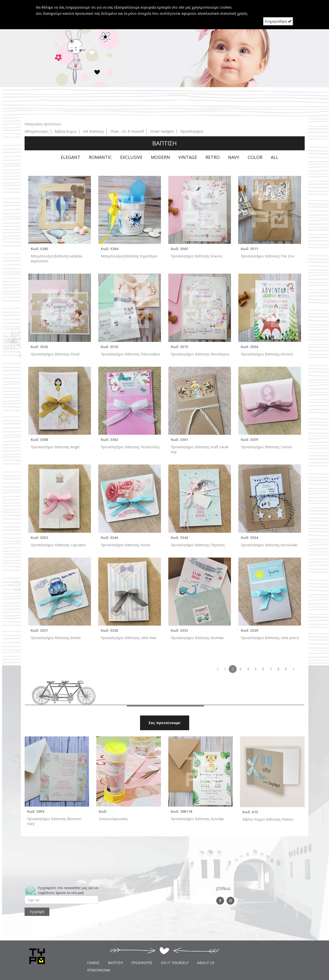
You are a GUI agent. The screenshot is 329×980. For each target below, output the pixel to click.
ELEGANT (71, 157)
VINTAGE (188, 157)
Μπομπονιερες (36, 131)
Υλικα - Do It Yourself (127, 131)
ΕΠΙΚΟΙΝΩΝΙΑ (99, 970)
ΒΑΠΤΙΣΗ (115, 963)
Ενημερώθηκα (278, 21)
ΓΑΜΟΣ (93, 963)
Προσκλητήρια (192, 131)
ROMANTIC (100, 157)
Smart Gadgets (162, 131)
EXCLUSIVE (131, 157)
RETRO (213, 157)
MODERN (160, 157)
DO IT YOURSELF (175, 963)
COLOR (255, 157)
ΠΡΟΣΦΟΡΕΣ (142, 963)
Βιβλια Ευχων (66, 131)
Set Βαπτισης (93, 131)
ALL (275, 157)
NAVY (234, 157)
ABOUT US (206, 963)
